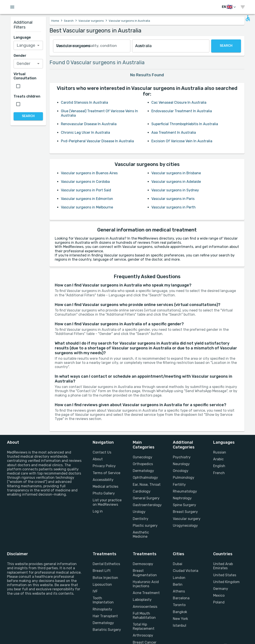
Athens (179, 591)
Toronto (179, 605)
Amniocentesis (145, 607)
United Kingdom (226, 582)
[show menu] (243, 7)
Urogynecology (185, 526)
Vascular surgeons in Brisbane (176, 173)
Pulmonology (184, 478)
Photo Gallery (104, 493)
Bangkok (180, 612)
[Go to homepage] (37, 7)
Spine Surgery (184, 505)
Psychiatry (182, 457)
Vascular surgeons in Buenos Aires (89, 173)
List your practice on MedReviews (107, 502)
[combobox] (92, 46)
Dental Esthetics (106, 564)
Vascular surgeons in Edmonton (87, 199)
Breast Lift (102, 571)
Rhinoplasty (102, 609)
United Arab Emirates (223, 566)
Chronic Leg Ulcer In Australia (85, 133)
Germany (221, 589)
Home (55, 21)
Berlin (178, 584)
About (98, 459)
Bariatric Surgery (107, 630)
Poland (219, 602)
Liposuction (102, 584)
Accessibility (103, 480)
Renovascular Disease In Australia (89, 124)
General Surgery (146, 498)
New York (180, 619)
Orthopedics (143, 464)
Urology (139, 512)
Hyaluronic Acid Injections (146, 584)
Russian (220, 452)
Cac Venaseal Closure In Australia (179, 102)
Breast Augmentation (145, 573)
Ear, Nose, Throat (147, 485)
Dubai (178, 564)
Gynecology (143, 457)
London (179, 578)
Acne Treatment (146, 593)
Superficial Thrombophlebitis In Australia (185, 124)
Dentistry (141, 519)
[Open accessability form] (248, 18)
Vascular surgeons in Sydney (175, 190)
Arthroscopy (143, 635)
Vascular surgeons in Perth (174, 207)
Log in (98, 511)
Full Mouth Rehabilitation (144, 616)
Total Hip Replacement (144, 626)
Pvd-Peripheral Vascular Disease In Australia (97, 141)
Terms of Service (106, 473)
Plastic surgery (145, 526)
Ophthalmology (145, 478)
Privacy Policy (104, 466)
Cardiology (142, 491)
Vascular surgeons (91, 21)
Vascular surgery (187, 519)
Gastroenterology (147, 505)
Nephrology (182, 498)
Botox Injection (105, 578)
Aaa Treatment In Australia (174, 133)
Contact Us (102, 452)
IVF (95, 591)
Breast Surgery (185, 512)
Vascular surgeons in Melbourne (87, 207)
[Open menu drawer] (12, 7)
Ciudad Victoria (186, 571)
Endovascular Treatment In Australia (182, 111)
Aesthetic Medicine (141, 534)
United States (225, 575)
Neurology (181, 464)
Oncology (181, 471)
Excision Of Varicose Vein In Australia (182, 141)
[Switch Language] (229, 7)
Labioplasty (142, 600)
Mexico (219, 595)
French (219, 473)
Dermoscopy (143, 564)
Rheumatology (185, 491)
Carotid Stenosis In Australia (84, 102)
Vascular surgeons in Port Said (86, 190)
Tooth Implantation (103, 600)
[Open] (38, 45)
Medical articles (105, 487)
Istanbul (180, 625)
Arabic (218, 459)
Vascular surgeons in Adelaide (176, 182)
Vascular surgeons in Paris (173, 199)
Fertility (179, 485)
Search (69, 21)
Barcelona (181, 598)
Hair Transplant (105, 616)
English (219, 466)
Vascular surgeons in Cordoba (85, 182)
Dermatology (143, 471)
